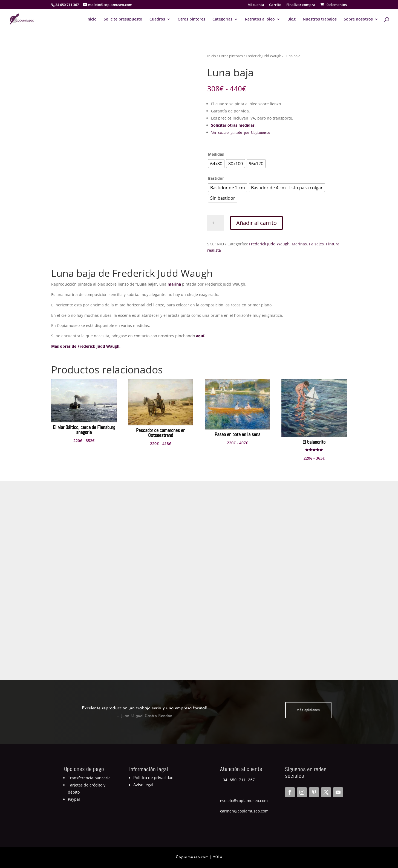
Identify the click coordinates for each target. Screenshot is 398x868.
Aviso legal (143, 785)
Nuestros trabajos (320, 19)
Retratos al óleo (260, 19)
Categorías (222, 19)
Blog (292, 19)
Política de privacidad (153, 777)
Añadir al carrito (256, 223)
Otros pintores (191, 19)
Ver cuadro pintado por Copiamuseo (241, 132)
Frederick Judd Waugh (264, 56)
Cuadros (157, 19)
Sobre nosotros (358, 19)
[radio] (216, 164)
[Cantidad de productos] (215, 223)
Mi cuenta (256, 5)
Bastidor (216, 178)
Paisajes (316, 244)
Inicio (92, 19)
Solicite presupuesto (123, 19)
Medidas (216, 154)
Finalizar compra (301, 5)
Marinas (299, 244)
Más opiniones (308, 710)
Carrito (275, 5)
